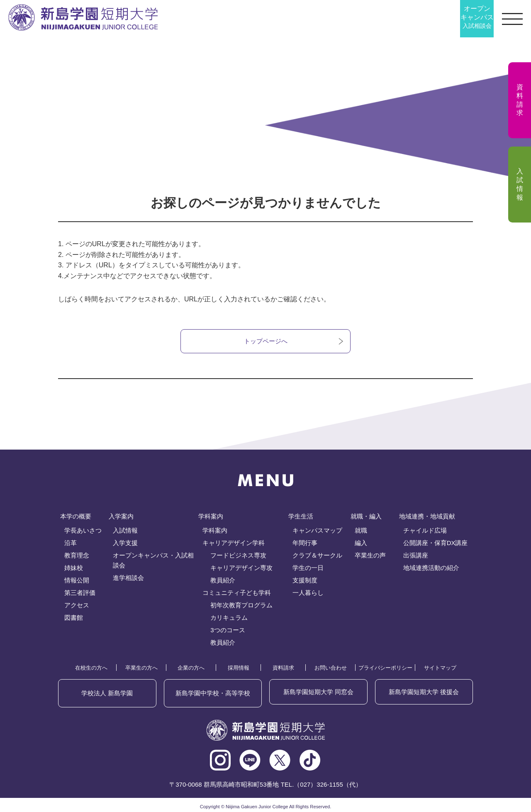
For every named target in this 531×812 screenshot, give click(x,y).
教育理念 (77, 557)
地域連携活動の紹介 (431, 569)
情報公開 (77, 582)
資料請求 (283, 669)
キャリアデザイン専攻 (241, 569)
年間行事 (305, 544)
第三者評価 (80, 594)
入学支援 (125, 544)
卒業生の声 (370, 557)
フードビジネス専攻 (238, 557)
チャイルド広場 (425, 532)
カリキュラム (229, 619)
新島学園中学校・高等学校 (213, 693)
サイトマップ (440, 669)
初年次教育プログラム (241, 607)
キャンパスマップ (317, 532)
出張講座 (416, 557)
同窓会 (318, 693)
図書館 (74, 619)
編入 (361, 544)
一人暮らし (308, 594)
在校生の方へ (91, 669)
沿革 (71, 544)
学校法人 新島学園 (107, 693)
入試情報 (125, 532)
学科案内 (215, 532)
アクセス (77, 607)
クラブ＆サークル (317, 557)
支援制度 (305, 582)
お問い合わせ (331, 669)
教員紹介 (223, 582)
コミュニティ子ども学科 (237, 594)
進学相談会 (128, 579)
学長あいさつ (83, 532)
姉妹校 (74, 569)
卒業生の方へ (141, 669)
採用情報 (239, 669)
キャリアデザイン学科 (234, 544)
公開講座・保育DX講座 (436, 544)
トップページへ (265, 342)
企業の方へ (191, 669)
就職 (361, 532)
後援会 (424, 693)
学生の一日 (308, 569)
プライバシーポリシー (385, 669)
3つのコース (228, 632)
